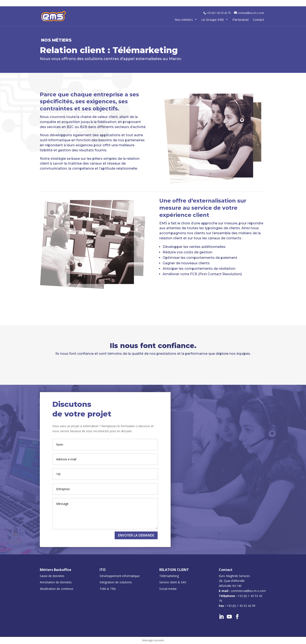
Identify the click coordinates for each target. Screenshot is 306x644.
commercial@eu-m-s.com (248, 591)
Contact (259, 20)
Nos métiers (186, 20)
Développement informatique (120, 576)
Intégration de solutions (116, 582)
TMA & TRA (108, 589)
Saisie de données (52, 576)
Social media (168, 589)
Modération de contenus (57, 589)
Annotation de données (56, 582)
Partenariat (241, 20)
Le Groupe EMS (215, 20)
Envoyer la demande (136, 535)
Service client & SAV (173, 582)
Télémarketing (169, 576)
